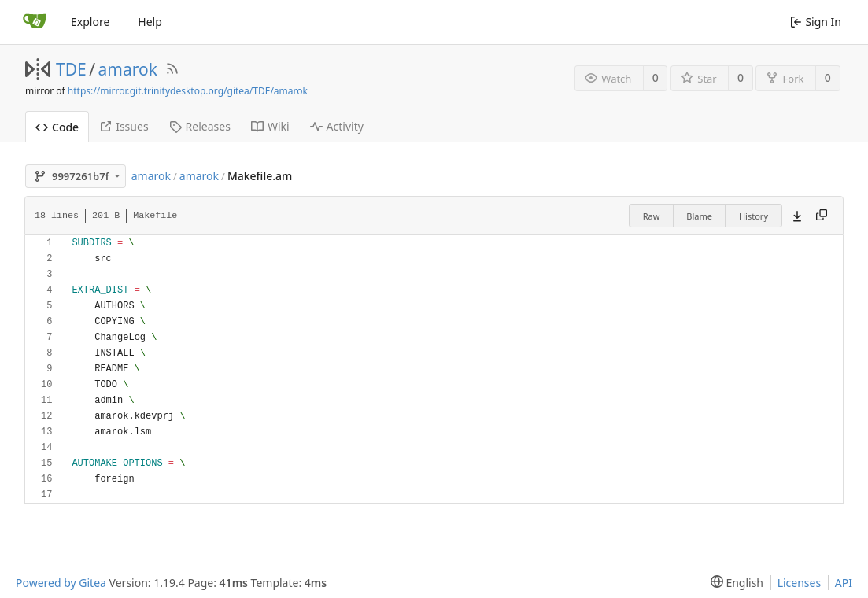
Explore (90, 22)
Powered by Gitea (61, 583)
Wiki (270, 126)
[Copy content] (822, 216)
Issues (124, 126)
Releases (200, 126)
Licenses (800, 583)
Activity (337, 126)
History (753, 216)
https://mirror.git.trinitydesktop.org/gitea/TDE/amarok (188, 91)
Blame (699, 216)
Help (150, 22)
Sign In (816, 22)
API (844, 583)
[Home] (35, 22)
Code (57, 127)
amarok (128, 69)
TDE (71, 69)
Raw (652, 216)
